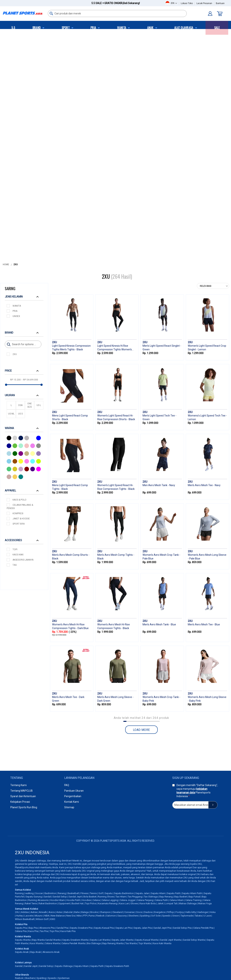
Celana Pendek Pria (203, 928)
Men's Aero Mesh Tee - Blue (204, 624)
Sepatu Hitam (158, 893)
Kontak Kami (72, 802)
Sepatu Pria (21, 928)
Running (19, 893)
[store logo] (23, 13)
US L (39, 405)
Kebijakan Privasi (20, 802)
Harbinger (203, 912)
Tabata (198, 916)
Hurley (19, 916)
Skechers (133, 916)
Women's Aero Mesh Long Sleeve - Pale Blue (207, 557)
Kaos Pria (33, 931)
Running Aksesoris (38, 900)
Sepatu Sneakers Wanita (75, 940)
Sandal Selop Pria (182, 928)
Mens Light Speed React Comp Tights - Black (70, 487)
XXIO (53, 919)
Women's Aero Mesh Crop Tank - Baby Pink (161, 699)
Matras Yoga (205, 903)
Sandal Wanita (53, 940)
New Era (71, 916)
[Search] (23, 344)
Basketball (73, 893)
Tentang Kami (18, 785)
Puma (92, 916)
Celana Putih (161, 900)
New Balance (58, 916)
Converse (129, 912)
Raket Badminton (48, 903)
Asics (52, 912)
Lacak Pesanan (204, 3)
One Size (30, 405)
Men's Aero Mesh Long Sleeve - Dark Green (115, 699)
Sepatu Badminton (124, 893)
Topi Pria (54, 931)
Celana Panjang (145, 900)
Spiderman (64, 978)
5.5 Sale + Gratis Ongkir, (116, 3)
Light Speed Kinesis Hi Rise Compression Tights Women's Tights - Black (115, 348)
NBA (47, 916)
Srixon (176, 916)
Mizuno (39, 916)
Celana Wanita (52, 943)
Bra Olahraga (94, 943)
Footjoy (180, 912)
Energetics (160, 912)
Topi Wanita (145, 943)
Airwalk (43, 912)
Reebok (100, 916)
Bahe (77, 912)
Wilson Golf (42, 919)
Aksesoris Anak (51, 952)
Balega (85, 912)
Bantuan (220, 3)
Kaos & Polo (19, 500)
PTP (85, 916)
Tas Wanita (131, 943)
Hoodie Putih (73, 900)
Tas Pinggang (135, 897)
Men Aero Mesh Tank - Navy (159, 485)
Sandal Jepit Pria (162, 928)
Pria (15, 311)
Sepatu (108, 893)
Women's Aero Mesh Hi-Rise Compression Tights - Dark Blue (70, 626)
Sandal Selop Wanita (194, 940)
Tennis (93, 893)
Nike (79, 916)
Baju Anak (36, 952)
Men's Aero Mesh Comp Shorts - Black (71, 557)
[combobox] (117, 13)
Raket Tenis (31, 903)
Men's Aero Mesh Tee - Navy (204, 485)
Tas (15, 565)
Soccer (39, 893)
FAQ (67, 785)
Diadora (148, 912)
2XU (15, 354)
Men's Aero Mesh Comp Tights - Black (116, 557)
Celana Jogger (128, 900)
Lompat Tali (171, 903)
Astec (59, 912)
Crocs (139, 912)
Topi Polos (91, 903)
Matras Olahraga (188, 903)
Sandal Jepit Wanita (171, 940)
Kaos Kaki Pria (68, 931)
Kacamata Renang (108, 903)
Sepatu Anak (22, 952)
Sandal (47, 897)
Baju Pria (33, 928)
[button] (174, 3)
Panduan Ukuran (74, 791)
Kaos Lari (124, 903)
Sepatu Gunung (34, 897)
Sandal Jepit (75, 897)
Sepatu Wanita (23, 940)
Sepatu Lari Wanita (100, 940)
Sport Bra (19, 524)
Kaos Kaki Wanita (162, 943)
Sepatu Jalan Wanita (122, 940)
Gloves (134, 903)
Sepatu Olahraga (64, 966)
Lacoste (29, 916)
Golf (101, 893)
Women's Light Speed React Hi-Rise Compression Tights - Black (116, 487)
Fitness (84, 893)
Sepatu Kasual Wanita (147, 940)
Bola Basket (90, 897)
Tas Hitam (121, 897)
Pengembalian (73, 796)
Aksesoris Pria (47, 928)
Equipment (64, 903)
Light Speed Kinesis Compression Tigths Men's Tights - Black (71, 348)
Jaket (160, 903)
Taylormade (187, 916)
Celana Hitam (177, 900)
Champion (105, 912)
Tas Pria (44, 931)
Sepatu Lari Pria (124, 928)
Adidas (25, 912)
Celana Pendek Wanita (73, 943)
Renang (62, 893)
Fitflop (170, 912)
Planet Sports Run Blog (24, 807)
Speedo (166, 916)
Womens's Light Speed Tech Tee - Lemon (207, 417)
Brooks (94, 912)
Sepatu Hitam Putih (192, 893)
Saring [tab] (10, 288)
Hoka (213, 912)
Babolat (68, 912)
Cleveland (117, 912)
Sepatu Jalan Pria (143, 928)
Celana (96, 900)
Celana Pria (21, 931)
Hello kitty (191, 912)
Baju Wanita (38, 940)
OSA (20, 405)
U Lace (207, 916)
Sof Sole (156, 916)
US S (20, 414)
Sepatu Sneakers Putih (117, 966)
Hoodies (86, 900)
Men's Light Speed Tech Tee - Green (159, 417)
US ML (11, 414)
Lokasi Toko (187, 3)
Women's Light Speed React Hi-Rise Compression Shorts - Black (116, 417)
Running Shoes (106, 897)
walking (29, 893)
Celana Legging (110, 900)
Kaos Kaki (18, 555)
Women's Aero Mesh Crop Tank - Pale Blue (161, 557)
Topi (15, 549)
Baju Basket (181, 897)
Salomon (111, 916)
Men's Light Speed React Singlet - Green (162, 348)
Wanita (17, 306)
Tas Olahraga (151, 897)
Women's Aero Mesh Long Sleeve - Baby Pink (207, 699)
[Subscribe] (213, 805)
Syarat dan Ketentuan (23, 796)
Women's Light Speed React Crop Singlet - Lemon (207, 348)
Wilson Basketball (25, 919)
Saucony (122, 916)
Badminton (50, 893)
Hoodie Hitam (57, 900)
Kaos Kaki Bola (148, 903)
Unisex (16, 316)
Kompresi (18, 513)
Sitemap (69, 807)
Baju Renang (166, 897)
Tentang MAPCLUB (22, 791)
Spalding (145, 916)
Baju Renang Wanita (113, 943)
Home (6, 264)
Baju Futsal (194, 897)
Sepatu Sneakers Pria (81, 928)
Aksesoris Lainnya (23, 560)
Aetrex (34, 912)
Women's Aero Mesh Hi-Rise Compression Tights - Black (114, 626)
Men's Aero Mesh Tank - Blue (159, 624)
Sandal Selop (60, 897)
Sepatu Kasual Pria (104, 928)
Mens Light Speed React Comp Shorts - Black (70, 417)
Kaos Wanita (36, 943)
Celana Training (193, 900)
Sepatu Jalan (142, 893)
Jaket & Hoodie (21, 519)
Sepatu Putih (174, 893)
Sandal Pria (62, 928)
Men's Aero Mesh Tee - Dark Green (68, 699)
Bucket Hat (77, 903)
